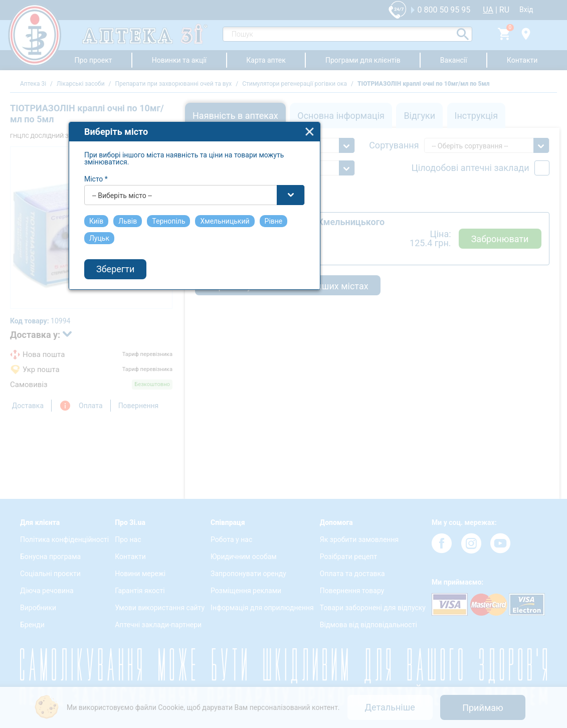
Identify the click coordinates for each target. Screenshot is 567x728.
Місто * (186, 338)
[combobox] (284, 354)
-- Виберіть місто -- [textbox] (212, 354)
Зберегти (205, 428)
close (399, 291)
